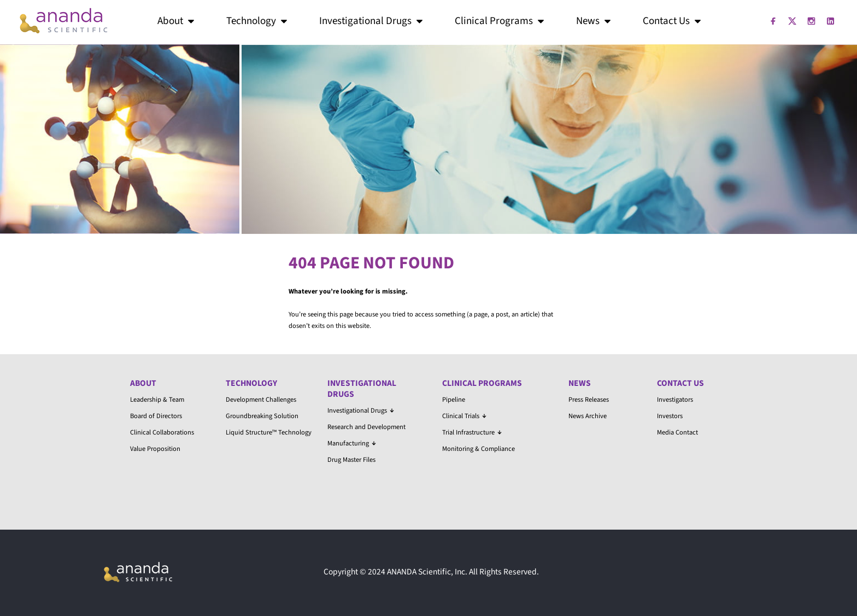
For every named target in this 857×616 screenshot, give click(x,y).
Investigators (675, 400)
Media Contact (677, 432)
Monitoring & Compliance (479, 449)
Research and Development (366, 427)
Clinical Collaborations (162, 432)
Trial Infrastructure (472, 432)
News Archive (588, 416)
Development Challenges (261, 400)
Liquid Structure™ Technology (269, 432)
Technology (258, 21)
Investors (670, 416)
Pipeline (454, 400)
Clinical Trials (464, 416)
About (177, 21)
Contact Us (673, 21)
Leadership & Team (157, 400)
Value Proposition (155, 449)
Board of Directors (156, 416)
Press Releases (589, 400)
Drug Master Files (351, 460)
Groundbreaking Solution (262, 416)
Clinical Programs (500, 21)
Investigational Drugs (372, 21)
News (594, 21)
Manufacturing (352, 443)
